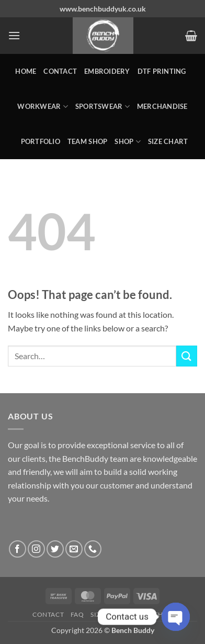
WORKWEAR (43, 107)
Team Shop (87, 141)
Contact (60, 71)
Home (26, 71)
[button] (14, 35)
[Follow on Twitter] (55, 549)
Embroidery (107, 71)
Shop (127, 142)
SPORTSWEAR (102, 107)
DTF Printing (162, 71)
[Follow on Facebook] (18, 549)
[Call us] (93, 549)
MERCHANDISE (162, 106)
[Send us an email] (74, 549)
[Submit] (187, 356)
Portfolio (41, 141)
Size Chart (168, 141)
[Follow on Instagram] (36, 549)
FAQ (77, 614)
